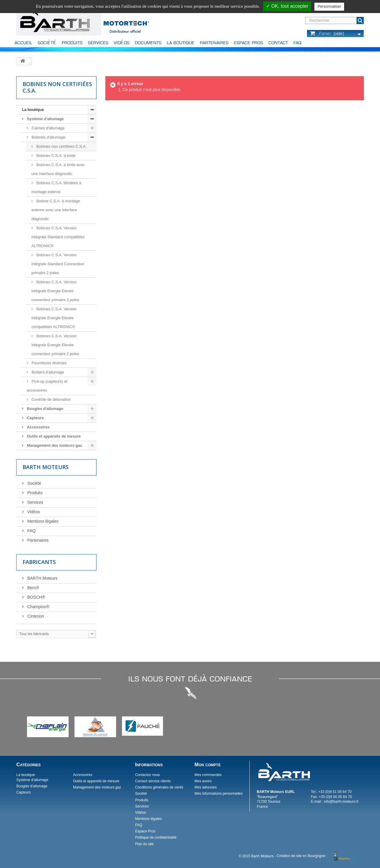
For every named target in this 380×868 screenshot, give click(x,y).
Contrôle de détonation (51, 399)
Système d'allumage (45, 119)
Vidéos (122, 43)
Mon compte (208, 765)
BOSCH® (36, 597)
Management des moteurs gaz (54, 445)
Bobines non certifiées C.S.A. (61, 146)
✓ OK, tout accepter (287, 6)
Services (98, 43)
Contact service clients (153, 781)
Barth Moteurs (46, 467)
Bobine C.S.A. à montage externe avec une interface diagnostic (56, 210)
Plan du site (144, 844)
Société (47, 43)
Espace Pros (248, 43)
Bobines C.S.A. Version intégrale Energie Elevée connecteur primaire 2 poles (55, 345)
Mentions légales (42, 521)
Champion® (38, 607)
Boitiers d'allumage (47, 372)
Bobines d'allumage (48, 137)
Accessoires (38, 427)
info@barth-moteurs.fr (341, 802)
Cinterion (35, 616)
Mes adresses (206, 787)
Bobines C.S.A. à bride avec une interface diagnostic (58, 169)
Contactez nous (147, 775)
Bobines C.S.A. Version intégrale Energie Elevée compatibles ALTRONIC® (54, 318)
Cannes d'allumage (48, 128)
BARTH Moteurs (42, 578)
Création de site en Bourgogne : (320, 856)
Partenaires (214, 43)
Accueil (23, 43)
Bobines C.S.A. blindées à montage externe (56, 187)
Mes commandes (208, 775)
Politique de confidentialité (156, 837)
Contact (278, 43)
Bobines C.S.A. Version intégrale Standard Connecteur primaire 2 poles (58, 264)
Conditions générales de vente (159, 787)
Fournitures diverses (49, 363)
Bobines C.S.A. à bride (55, 156)
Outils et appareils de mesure (53, 436)
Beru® (33, 588)
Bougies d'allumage (45, 409)
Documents (148, 43)
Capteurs (35, 418)
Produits (72, 43)
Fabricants (39, 562)
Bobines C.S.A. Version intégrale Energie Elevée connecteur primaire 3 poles (55, 291)
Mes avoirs (203, 781)
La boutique (181, 43)
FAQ (297, 43)
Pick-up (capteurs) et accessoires (47, 386)
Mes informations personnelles (219, 794)
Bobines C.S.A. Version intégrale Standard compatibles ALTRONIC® (58, 237)
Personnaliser (329, 6)
